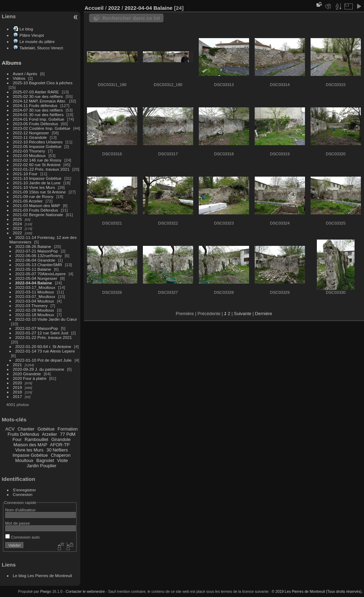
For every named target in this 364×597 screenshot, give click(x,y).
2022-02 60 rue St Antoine (37, 165)
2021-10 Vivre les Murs (34, 187)
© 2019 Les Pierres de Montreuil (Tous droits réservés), (317, 591)
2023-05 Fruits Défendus (36, 124)
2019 (17, 387)
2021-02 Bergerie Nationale (38, 215)
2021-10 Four (25, 174)
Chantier (26, 429)
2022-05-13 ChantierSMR (39, 265)
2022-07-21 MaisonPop (37, 251)
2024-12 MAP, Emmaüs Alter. (40, 101)
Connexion (23, 494)
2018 (17, 392)
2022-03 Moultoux (29, 155)
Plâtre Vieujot (32, 35)
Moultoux (24, 460)
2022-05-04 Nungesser (36, 278)
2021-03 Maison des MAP (37, 205)
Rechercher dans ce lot (131, 18)
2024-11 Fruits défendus (35, 105)
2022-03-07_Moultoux (35, 296)
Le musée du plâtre (37, 41)
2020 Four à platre (30, 378)
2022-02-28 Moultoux (35, 310)
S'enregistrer (24, 490)
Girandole (61, 439)
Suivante (243, 314)
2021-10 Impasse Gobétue (37, 178)
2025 (17, 219)
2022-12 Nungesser (31, 133)
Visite (62, 460)
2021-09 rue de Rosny (33, 196)
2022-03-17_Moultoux (35, 287)
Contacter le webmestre (85, 591)
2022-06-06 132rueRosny (39, 255)
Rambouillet (37, 439)
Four (17, 439)
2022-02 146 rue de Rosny (37, 160)
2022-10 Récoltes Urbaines (38, 142)
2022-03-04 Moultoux (35, 301)
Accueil (94, 8)
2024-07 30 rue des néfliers (38, 110)
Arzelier (49, 434)
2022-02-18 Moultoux (35, 315)
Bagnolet (45, 460)
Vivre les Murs (30, 450)
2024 (17, 224)
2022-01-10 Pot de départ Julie (44, 360)
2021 (17, 365)
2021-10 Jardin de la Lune (37, 183)
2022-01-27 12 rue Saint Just (42, 333)
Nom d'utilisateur (20, 510)
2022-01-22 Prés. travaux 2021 (41, 169)
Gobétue (46, 429)
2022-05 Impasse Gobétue (37, 146)
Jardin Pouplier (41, 466)
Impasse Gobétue (30, 455)
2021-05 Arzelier (28, 201)
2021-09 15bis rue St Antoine (39, 192)
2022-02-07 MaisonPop (37, 328)
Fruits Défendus (23, 434)
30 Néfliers (57, 450)
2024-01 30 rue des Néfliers (39, 115)
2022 (17, 233)
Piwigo (46, 591)
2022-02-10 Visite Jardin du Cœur (46, 319)
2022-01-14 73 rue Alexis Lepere (45, 351)
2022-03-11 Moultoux (35, 292)
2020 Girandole (27, 374)
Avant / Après (25, 74)
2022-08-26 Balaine (33, 246)
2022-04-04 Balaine (34, 283)
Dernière (264, 314)
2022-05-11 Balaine (33, 269)
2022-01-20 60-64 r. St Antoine (43, 346)
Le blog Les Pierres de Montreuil (42, 575)
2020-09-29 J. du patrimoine (39, 369)
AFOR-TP (60, 445)
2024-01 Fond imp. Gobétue (39, 119)
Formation (68, 429)
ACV (10, 429)
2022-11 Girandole (30, 137)
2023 (17, 228)
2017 (17, 396)
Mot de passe (18, 523)
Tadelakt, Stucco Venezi (41, 48)
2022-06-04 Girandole (35, 260)
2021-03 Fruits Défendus (36, 210)
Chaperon (61, 455)
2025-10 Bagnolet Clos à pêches (43, 83)
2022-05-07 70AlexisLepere (41, 274)
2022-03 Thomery (29, 151)
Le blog (26, 29)
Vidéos (19, 78)
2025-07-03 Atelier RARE (36, 92)
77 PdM (68, 434)
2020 (17, 383)
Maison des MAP (31, 445)
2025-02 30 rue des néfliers (38, 96)
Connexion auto (23, 537)
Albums (12, 63)
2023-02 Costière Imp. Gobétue (42, 128)
